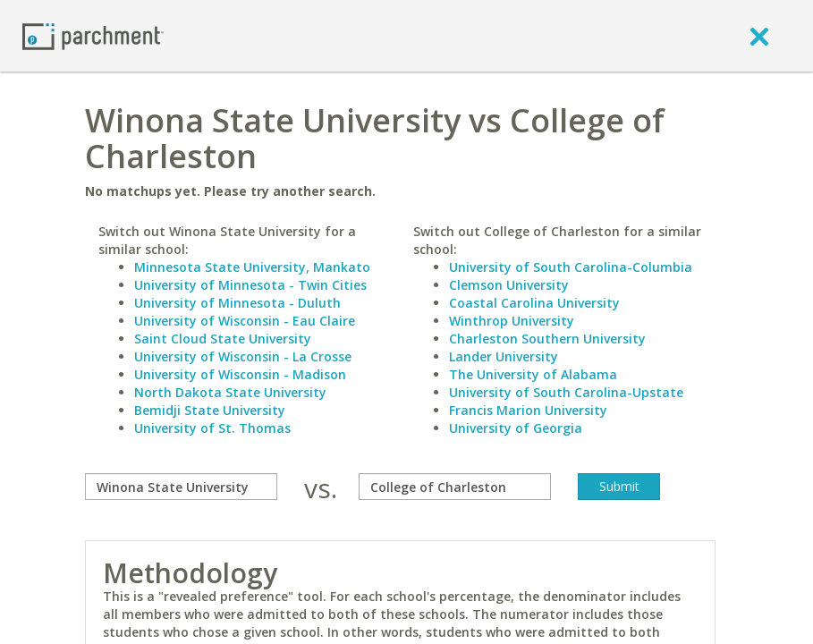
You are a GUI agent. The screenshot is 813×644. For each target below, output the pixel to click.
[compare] (181, 487)
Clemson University (509, 285)
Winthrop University (512, 321)
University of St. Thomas (212, 428)
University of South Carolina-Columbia (571, 267)
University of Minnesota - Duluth (237, 303)
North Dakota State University (230, 392)
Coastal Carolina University (534, 303)
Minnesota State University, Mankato (252, 267)
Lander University (504, 356)
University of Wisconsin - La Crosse (243, 356)
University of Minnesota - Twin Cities (250, 285)
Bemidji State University (210, 410)
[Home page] (93, 35)
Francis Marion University (528, 410)
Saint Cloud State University (223, 339)
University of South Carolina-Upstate (566, 392)
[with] (455, 487)
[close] (759, 36)
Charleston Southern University (547, 339)
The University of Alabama (533, 374)
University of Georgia (516, 428)
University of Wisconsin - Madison (240, 374)
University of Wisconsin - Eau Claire (245, 321)
